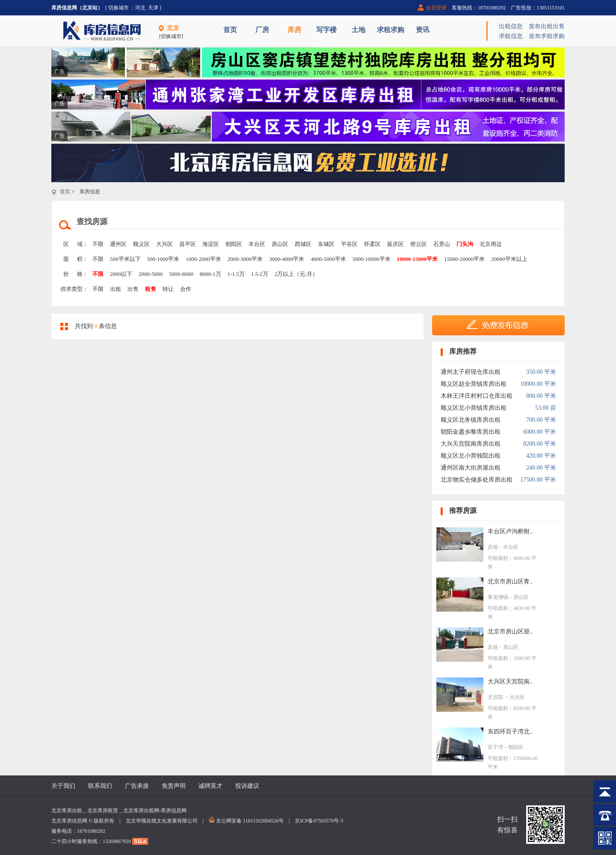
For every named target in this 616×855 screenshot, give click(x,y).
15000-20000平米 (464, 259)
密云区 (419, 244)
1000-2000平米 (203, 259)
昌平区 (188, 244)
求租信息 (511, 36)
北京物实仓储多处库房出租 (477, 480)
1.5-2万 (260, 274)
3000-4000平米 (287, 259)
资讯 (423, 30)
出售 (133, 289)
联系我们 (100, 786)
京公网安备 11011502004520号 (250, 821)
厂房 (262, 30)
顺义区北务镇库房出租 (471, 420)
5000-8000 (181, 274)
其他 (493, 547)
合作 (186, 289)
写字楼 (326, 30)
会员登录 (436, 8)
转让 (168, 289)
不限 (98, 244)
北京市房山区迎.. (510, 632)
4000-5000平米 (328, 259)
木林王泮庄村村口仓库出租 (477, 396)
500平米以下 (125, 259)
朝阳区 (234, 244)
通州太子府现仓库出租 (471, 372)
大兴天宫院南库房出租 (471, 444)
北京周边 (491, 244)
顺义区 (141, 244)
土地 (358, 30)
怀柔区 (372, 244)
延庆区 (395, 244)
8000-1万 (210, 274)
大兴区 (164, 244)
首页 (230, 30)
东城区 (326, 244)
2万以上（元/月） (296, 274)
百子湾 (495, 747)
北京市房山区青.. (510, 581)
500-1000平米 (163, 259)
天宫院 (496, 697)
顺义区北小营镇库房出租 (474, 408)
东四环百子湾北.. (510, 732)
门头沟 (465, 244)
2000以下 (121, 274)
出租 (115, 289)
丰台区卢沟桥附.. (510, 531)
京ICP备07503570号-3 (319, 821)
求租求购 (391, 30)
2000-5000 (151, 274)
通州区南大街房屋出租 (471, 468)
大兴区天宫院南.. (510, 682)
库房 (294, 30)
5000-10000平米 (372, 259)
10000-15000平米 (417, 259)
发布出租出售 (547, 26)
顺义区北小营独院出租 (471, 456)
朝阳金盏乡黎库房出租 (471, 432)
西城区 (303, 244)
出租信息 (511, 26)
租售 (151, 289)
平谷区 (349, 244)
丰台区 (257, 244)
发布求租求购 (547, 36)
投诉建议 (247, 786)
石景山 (442, 244)
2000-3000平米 (245, 259)
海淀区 (211, 244)
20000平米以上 (509, 259)
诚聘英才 (210, 786)
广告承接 (137, 786)
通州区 (118, 244)
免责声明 (174, 786)
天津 (153, 8)
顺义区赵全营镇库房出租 (474, 384)
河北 (140, 8)
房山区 (280, 244)
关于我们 (63, 786)
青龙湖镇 (498, 597)
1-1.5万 (236, 274)
